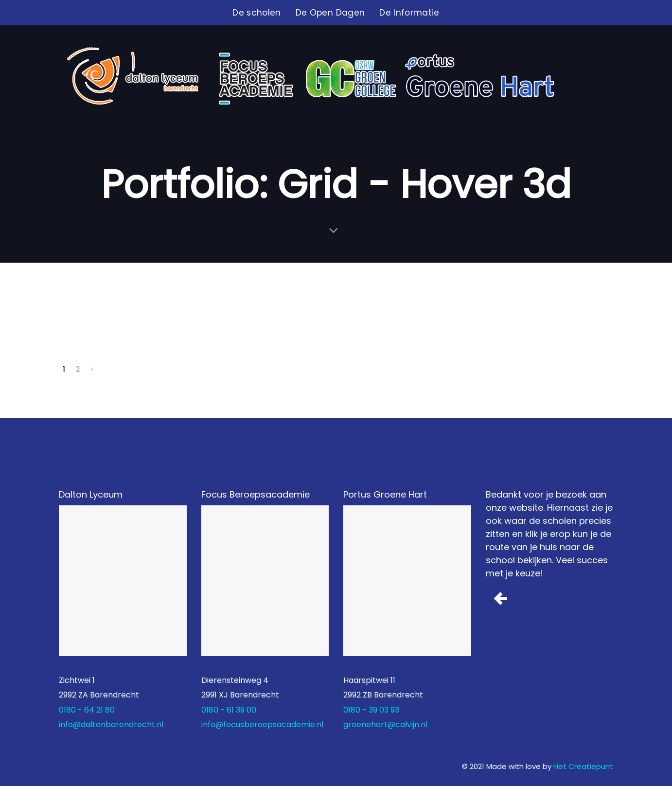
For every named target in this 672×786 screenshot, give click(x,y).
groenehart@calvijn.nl (385, 724)
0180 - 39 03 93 (371, 710)
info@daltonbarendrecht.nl (111, 724)
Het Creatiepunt (583, 766)
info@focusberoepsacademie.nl (262, 724)
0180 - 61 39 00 (229, 710)
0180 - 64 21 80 (87, 710)
